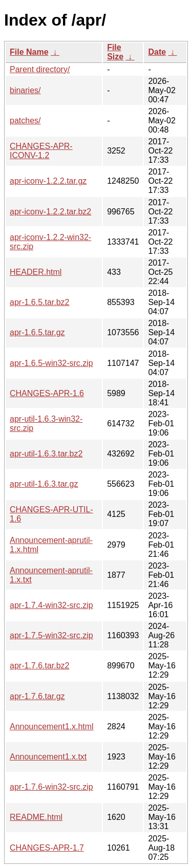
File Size (115, 52)
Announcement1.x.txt (48, 757)
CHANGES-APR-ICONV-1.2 (41, 151)
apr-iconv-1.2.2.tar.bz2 (50, 212)
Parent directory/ (40, 69)
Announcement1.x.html (52, 726)
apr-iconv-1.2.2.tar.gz (48, 181)
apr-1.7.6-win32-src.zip (51, 787)
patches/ (25, 121)
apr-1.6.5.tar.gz (37, 332)
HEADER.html (36, 272)
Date (157, 52)
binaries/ (25, 90)
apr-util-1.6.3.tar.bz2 (46, 454)
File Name (29, 52)
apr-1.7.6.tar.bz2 (40, 666)
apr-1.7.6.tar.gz (37, 696)
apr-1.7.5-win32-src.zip (51, 635)
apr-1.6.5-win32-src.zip (51, 363)
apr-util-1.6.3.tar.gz (44, 484)
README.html (36, 817)
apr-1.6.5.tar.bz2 (40, 302)
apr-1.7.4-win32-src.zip (51, 605)
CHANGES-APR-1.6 (47, 393)
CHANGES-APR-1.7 (47, 848)
